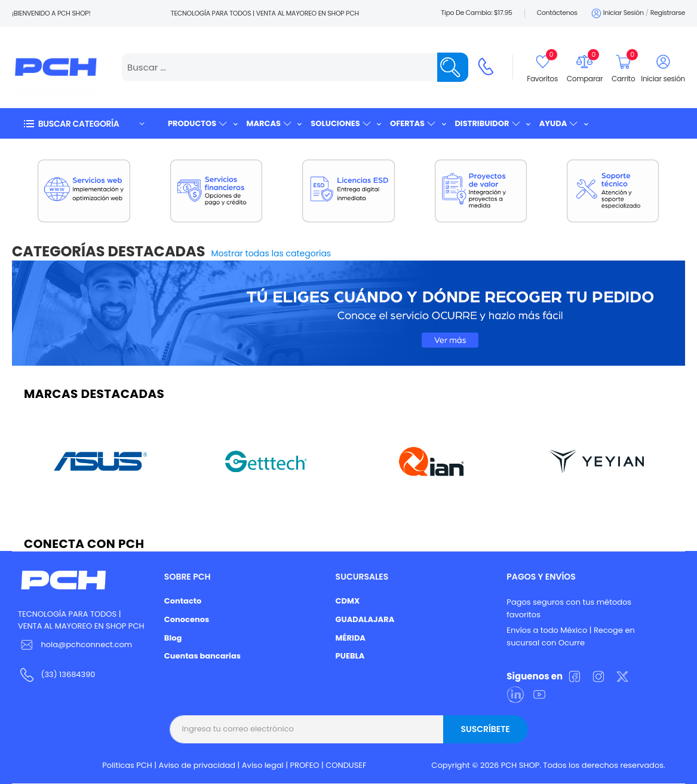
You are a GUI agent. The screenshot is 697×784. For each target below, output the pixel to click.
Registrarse (668, 13)
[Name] (453, 67)
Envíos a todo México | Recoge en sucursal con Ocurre (570, 636)
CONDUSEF (346, 765)
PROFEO (304, 765)
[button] (84, 123)
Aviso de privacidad (197, 765)
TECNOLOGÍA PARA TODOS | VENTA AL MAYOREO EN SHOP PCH (81, 620)
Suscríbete (485, 729)
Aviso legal (263, 765)
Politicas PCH (127, 765)
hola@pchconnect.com (86, 644)
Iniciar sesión (617, 13)
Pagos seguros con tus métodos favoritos (569, 608)
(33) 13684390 (68, 674)
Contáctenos (557, 13)
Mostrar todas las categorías (271, 253)
